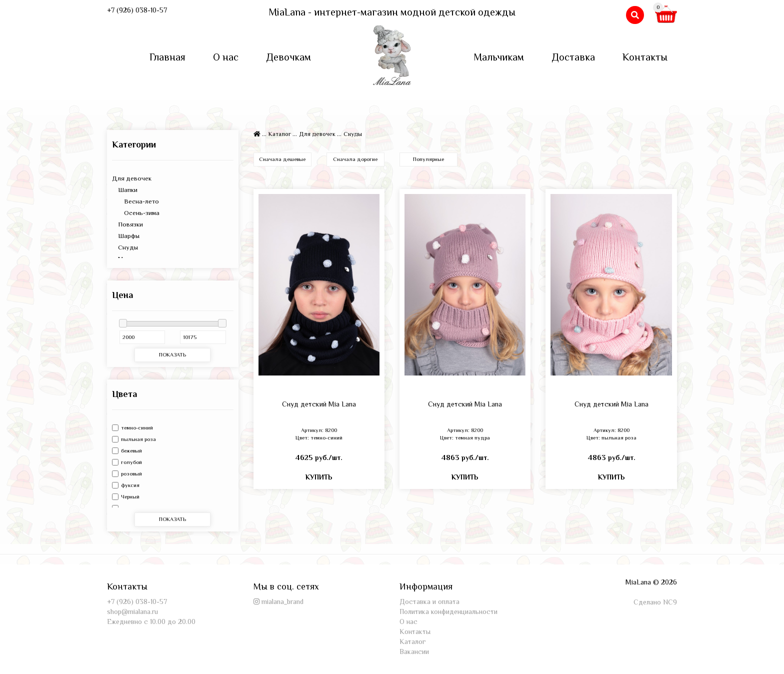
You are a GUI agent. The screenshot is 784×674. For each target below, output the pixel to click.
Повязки (127, 224)
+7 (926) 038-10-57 (137, 10)
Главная (167, 57)
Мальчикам (499, 57)
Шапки (125, 190)
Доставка (573, 57)
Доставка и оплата (429, 601)
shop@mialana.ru (132, 611)
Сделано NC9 (655, 602)
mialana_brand (282, 601)
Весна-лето (135, 201)
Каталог (280, 134)
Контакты (645, 57)
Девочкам (288, 57)
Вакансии (414, 651)
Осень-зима (136, 213)
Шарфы (126, 236)
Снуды (125, 247)
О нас (226, 57)
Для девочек (132, 178)
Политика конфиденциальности (448, 611)
